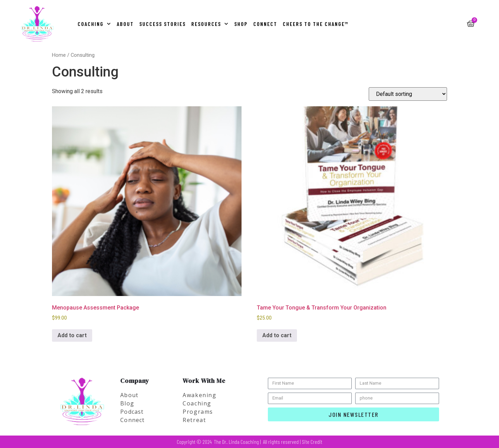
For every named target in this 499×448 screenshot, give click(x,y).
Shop (241, 24)
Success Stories (163, 24)
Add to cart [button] (72, 335)
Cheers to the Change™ (316, 24)
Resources (210, 24)
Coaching (94, 24)
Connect (265, 24)
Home (59, 55)
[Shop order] (408, 94)
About (125, 24)
